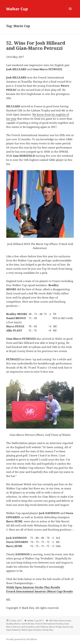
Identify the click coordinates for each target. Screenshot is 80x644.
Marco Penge (55, 627)
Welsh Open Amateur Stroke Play (37, 630)
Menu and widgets (70, 12)
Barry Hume (65, 621)
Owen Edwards (13, 630)
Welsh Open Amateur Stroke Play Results (33, 587)
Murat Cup (68, 627)
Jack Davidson (28, 627)
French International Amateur (49, 624)
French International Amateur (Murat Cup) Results (39, 591)
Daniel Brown (28, 624)
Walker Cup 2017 (35, 621)
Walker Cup (17, 9)
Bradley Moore (13, 624)
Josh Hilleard (42, 627)
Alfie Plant (54, 621)
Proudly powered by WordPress (22, 639)
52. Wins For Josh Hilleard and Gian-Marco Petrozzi (36, 45)
